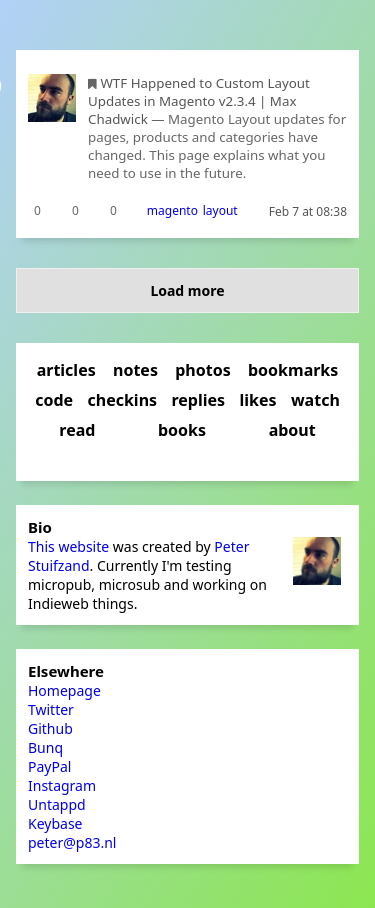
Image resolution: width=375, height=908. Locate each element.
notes (135, 370)
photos (203, 370)
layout (220, 210)
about (292, 430)
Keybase (55, 823)
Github (50, 728)
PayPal (49, 766)
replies (198, 400)
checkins (122, 400)
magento (172, 210)
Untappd (57, 804)
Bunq (45, 747)
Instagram (62, 785)
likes (257, 400)
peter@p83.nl (72, 842)
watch (315, 400)
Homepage (64, 690)
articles (66, 370)
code (54, 400)
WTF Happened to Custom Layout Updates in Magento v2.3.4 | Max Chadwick (199, 101)
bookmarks (293, 370)
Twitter (51, 709)
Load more (187, 290)
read (77, 430)
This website (68, 546)
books (182, 430)
